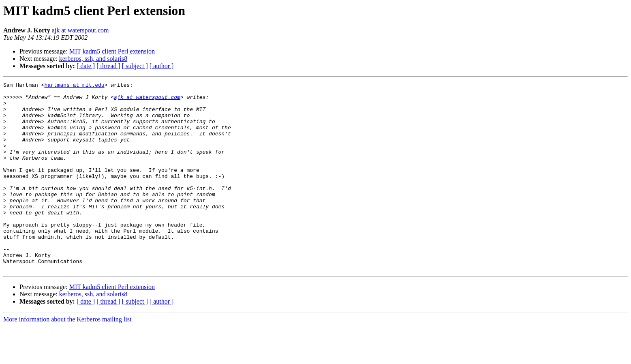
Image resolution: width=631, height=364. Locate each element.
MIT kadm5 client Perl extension (112, 51)
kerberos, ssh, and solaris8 (93, 59)
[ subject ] (135, 66)
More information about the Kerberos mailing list (67, 357)
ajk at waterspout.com (80, 30)
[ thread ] (108, 66)
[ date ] (86, 66)
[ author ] (162, 66)
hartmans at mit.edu (74, 86)
